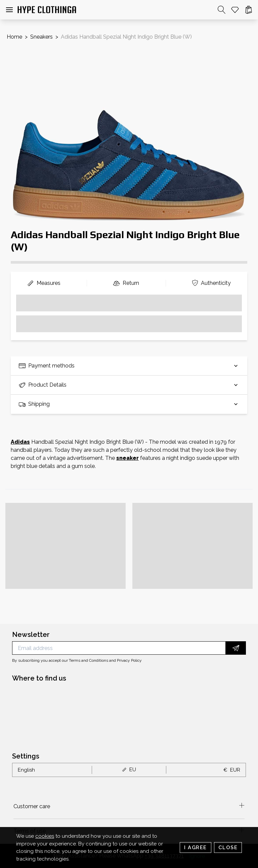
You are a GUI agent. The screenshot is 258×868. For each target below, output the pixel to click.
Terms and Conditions (89, 660)
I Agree (196, 848)
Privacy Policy (129, 660)
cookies (45, 836)
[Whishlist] (235, 10)
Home (14, 37)
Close (228, 848)
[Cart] (249, 10)
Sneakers (41, 37)
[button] (9, 10)
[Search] (222, 10)
